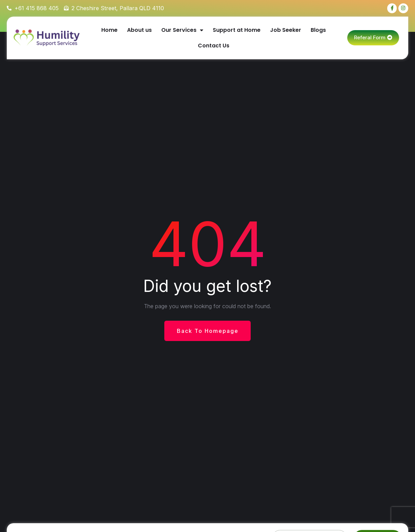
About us (139, 30)
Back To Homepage (208, 331)
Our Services (182, 30)
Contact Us (214, 46)
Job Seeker (286, 30)
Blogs (318, 30)
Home (109, 30)
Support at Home (237, 30)
